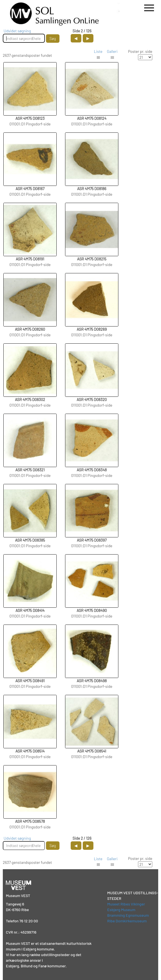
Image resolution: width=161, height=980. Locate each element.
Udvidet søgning (17, 31)
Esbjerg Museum (121, 910)
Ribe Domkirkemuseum (127, 921)
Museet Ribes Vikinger (126, 904)
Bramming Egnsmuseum (128, 915)
